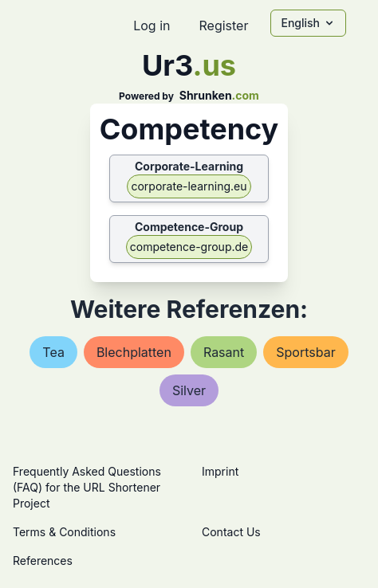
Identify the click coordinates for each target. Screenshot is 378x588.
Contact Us (231, 532)
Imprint (220, 471)
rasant (224, 352)
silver (189, 390)
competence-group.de (189, 247)
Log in (152, 25)
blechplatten (134, 352)
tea (53, 352)
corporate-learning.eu (189, 186)
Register (223, 25)
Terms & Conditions (64, 532)
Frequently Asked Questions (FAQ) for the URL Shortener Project (87, 487)
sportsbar (305, 352)
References (43, 561)
